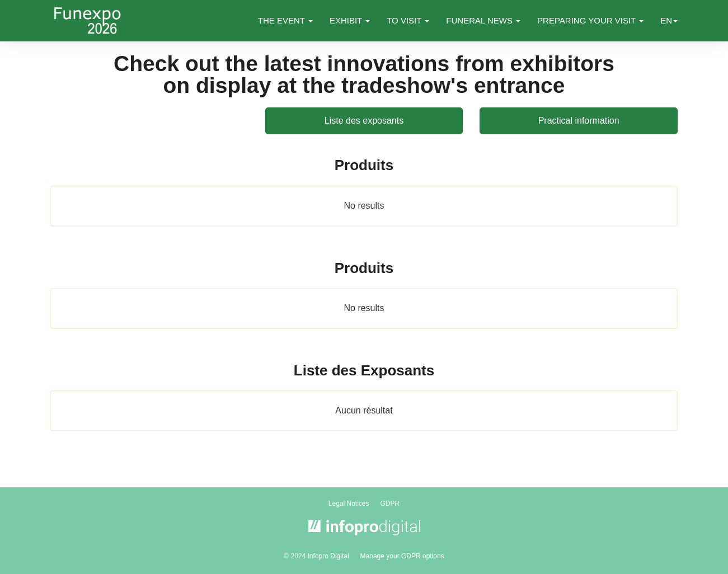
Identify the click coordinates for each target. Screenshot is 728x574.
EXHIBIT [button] (350, 20)
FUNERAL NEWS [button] (483, 20)
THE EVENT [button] (285, 20)
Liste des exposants (364, 121)
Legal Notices (349, 504)
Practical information (579, 121)
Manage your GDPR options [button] (402, 556)
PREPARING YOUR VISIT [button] (590, 20)
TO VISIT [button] (408, 20)
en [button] (669, 20)
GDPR (390, 504)
